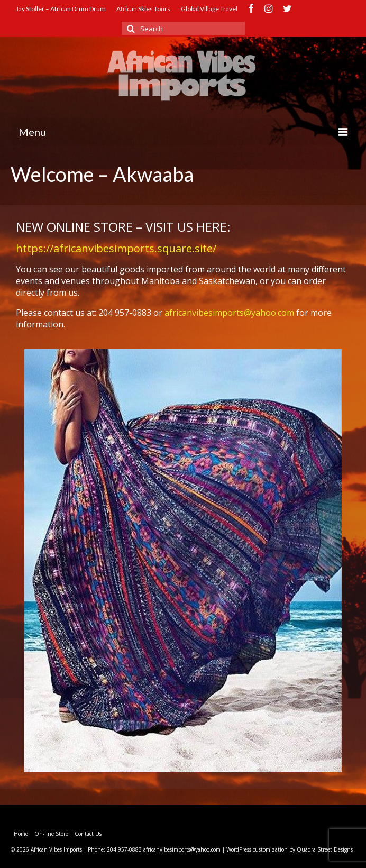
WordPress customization (257, 849)
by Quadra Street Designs (321, 849)
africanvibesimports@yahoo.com (229, 313)
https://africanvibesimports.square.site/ (116, 248)
